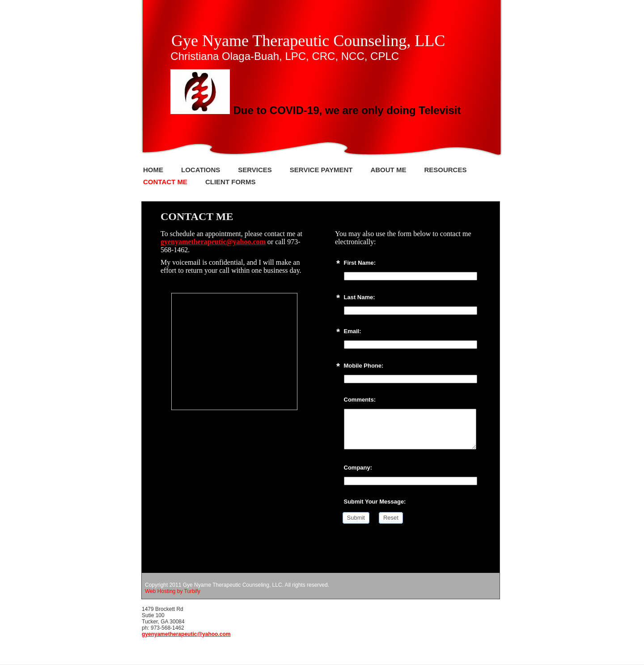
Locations (201, 170)
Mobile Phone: (364, 366)
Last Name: (360, 297)
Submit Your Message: (375, 502)
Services (255, 170)
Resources (445, 170)
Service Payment (321, 170)
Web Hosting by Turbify (173, 591)
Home (153, 170)
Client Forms (231, 182)
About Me (388, 170)
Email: (353, 331)
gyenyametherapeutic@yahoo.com (213, 242)
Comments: (360, 400)
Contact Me (165, 182)
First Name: (360, 263)
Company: (358, 468)
